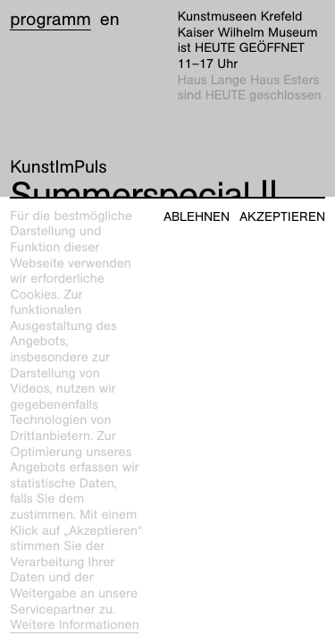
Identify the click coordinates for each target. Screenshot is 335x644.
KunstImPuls (58, 167)
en (110, 20)
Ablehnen (197, 217)
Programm (50, 20)
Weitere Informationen (75, 625)
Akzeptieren (282, 217)
